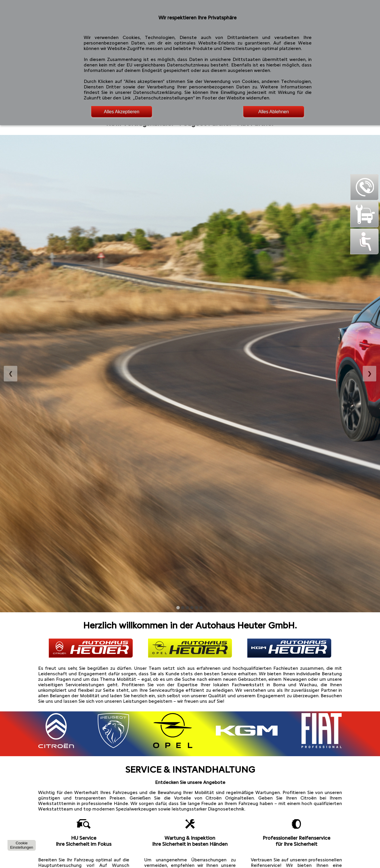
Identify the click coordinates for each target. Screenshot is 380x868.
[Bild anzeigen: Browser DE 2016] (201, 608)
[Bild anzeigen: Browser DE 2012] (183, 608)
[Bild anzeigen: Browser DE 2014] (192, 608)
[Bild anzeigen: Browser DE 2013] (187, 608)
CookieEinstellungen (22, 845)
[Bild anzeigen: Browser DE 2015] (196, 608)
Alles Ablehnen (274, 112)
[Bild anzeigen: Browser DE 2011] (178, 608)
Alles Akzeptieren (122, 112)
